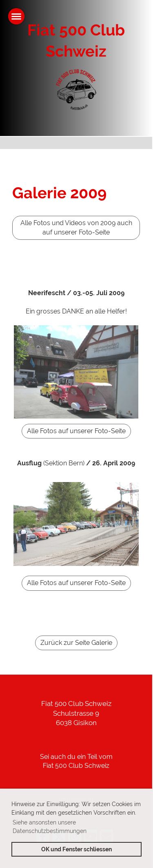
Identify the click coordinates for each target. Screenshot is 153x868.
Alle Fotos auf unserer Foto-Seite (76, 431)
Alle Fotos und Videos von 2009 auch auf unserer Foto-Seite (76, 227)
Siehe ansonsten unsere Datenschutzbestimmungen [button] (50, 827)
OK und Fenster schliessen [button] (76, 849)
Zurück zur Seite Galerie (76, 643)
